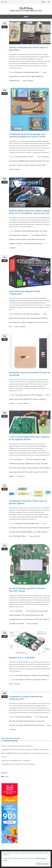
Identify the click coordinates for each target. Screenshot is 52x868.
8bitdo (38, 235)
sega (38, 244)
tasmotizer (27, 165)
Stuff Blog (26, 8)
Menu (44, 2)
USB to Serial (16, 624)
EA (44, 721)
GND (46, 464)
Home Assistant (14, 76)
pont (31, 619)
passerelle (26, 619)
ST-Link (22, 76)
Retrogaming (13, 235)
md (36, 239)
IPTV (33, 395)
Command (19, 721)
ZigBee (11, 476)
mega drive (41, 239)
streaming (41, 399)
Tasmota (20, 165)
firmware (34, 464)
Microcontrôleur (28, 157)
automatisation (43, 611)
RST (24, 472)
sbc (31, 680)
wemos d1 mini (41, 165)
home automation (33, 468)
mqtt (11, 472)
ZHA (14, 536)
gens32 (24, 239)
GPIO (11, 468)
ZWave (24, 536)
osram (15, 472)
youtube (12, 403)
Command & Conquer (29, 721)
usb (41, 244)
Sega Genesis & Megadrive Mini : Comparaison (16, 760)
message (12, 532)
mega (11, 322)
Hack (15, 468)
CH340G (12, 464)
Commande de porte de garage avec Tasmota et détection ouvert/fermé (25, 749)
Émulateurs (19, 231)
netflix (35, 399)
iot (49, 468)
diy (16, 464)
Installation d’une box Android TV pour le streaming (18, 764)
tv (46, 399)
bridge (44, 459)
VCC (42, 472)
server (35, 532)
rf (34, 619)
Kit (17, 680)
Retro (21, 244)
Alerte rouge (44, 717)
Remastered (40, 725)
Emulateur (12, 239)
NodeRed (29, 532)
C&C (10, 721)
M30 (33, 239)
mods (21, 725)
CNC (14, 721)
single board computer (40, 680)
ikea (44, 468)
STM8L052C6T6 (14, 81)
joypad (29, 239)
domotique (15, 161)
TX (39, 472)
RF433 (37, 619)
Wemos (33, 165)
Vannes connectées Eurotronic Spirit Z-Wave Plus (17, 746)
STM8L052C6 (39, 76)
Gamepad (33, 318)
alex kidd (17, 318)
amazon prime (19, 399)
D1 (10, 161)
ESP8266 (22, 161)
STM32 (27, 76)
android (26, 399)
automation (45, 157)
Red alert (32, 725)
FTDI (43, 464)
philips (19, 472)
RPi (28, 680)
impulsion (39, 161)
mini (44, 161)
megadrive (12, 244)
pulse (48, 161)
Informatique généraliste (31, 72)
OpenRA (26, 725)
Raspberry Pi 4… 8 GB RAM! (22, 658)
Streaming (39, 395)
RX (26, 472)
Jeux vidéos (43, 231)
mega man (24, 322)
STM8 (32, 76)
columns (23, 318)
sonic (47, 322)
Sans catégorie (23, 235)
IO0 (47, 468)
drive (28, 318)
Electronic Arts (14, 725)
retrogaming (28, 244)
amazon (11, 399)
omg (42, 615)
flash (39, 464)
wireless (44, 532)
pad (18, 244)
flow (26, 528)
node (17, 532)
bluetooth (44, 235)
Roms (34, 244)
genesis (19, 239)
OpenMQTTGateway (16, 619)
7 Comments (21, 476)
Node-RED (22, 532)
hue (40, 468)
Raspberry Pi (36, 675)
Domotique (19, 72)
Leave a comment (28, 81)
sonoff (30, 472)
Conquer (39, 721)
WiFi (46, 472)
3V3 (32, 459)
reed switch (13, 165)
